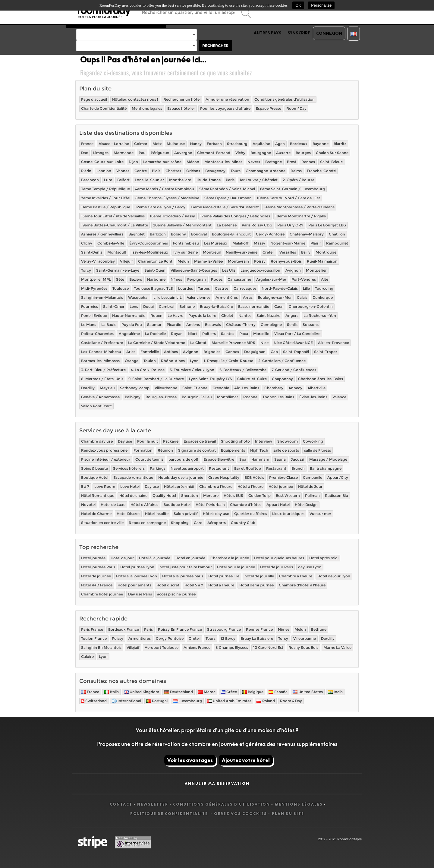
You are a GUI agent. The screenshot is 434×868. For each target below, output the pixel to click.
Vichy (240, 153)
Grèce (229, 692)
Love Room (105, 486)
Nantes (245, 316)
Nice (264, 343)
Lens (134, 306)
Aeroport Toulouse (162, 647)
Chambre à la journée (230, 558)
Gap (274, 352)
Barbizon (158, 234)
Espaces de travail (200, 441)
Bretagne (274, 162)
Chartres (173, 171)
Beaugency (215, 171)
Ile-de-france (209, 180)
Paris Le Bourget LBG (327, 225)
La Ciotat (198, 343)
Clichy (87, 243)
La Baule (109, 325)
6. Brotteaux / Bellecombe (243, 370)
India (335, 692)
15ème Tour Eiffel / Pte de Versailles (113, 216)
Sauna (280, 459)
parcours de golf (183, 459)
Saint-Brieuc (331, 162)
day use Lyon (310, 567)
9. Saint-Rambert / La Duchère (156, 379)
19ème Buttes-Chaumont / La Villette (115, 225)
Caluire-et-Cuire (252, 379)
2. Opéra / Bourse (299, 180)
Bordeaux (299, 144)
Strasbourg (237, 144)
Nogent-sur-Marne (288, 243)
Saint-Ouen (155, 270)
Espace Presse (268, 108)
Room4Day (296, 108)
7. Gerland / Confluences (294, 370)
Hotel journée (93, 558)
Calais (302, 297)
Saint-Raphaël (296, 352)
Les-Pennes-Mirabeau (101, 352)
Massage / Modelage (328, 459)
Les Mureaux (216, 243)
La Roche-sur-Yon (320, 316)
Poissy (260, 261)
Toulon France (94, 638)
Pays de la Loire (202, 316)
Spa (243, 459)
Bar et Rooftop (248, 468)
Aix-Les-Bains (247, 388)
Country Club (243, 523)
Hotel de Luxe (113, 505)
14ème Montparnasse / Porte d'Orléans (299, 207)
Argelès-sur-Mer (271, 279)
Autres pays (268, 33)
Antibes (171, 352)
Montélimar (228, 397)
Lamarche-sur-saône (162, 162)
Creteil (195, 638)
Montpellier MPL (96, 279)
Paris (230, 180)
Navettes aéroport (187, 468)
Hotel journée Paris (98, 567)
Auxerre (283, 153)
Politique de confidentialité (170, 814)
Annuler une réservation (227, 99)
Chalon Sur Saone (332, 153)
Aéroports (217, 523)
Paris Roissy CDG (257, 225)
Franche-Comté (321, 171)
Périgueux (160, 153)
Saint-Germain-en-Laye (118, 270)
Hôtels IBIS (233, 496)
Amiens (193, 325)
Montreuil (212, 252)
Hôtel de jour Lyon (334, 576)
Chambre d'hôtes (246, 505)
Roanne (250, 397)
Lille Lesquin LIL (168, 297)
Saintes (228, 334)
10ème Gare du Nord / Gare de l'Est (288, 198)
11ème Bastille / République (106, 207)
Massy (259, 243)
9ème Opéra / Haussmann (228, 198)
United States (308, 692)
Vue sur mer (320, 514)
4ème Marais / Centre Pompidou (165, 189)
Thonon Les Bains (278, 397)
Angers (292, 316)
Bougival (199, 234)
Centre (141, 171)
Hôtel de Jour (310, 486)
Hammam (260, 459)
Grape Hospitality (224, 477)
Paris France (92, 629)
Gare (198, 523)
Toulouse (121, 288)
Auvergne (183, 153)
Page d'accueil (94, 99)
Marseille (261, 334)
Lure (108, 180)
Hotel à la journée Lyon (137, 576)
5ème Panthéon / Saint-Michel (227, 189)
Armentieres (140, 638)
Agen (280, 144)
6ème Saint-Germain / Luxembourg (292, 189)
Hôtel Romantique (98, 496)
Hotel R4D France (97, 585)
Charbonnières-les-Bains (321, 379)
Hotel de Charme (96, 514)
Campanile (313, 477)
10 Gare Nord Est (268, 647)
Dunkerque (323, 297)
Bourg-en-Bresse (161, 397)
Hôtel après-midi (179, 486)
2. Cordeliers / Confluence (282, 361)
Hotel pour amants (134, 585)
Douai (148, 306)
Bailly (306, 252)
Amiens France (197, 647)
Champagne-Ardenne (266, 171)
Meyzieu (107, 388)
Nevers (254, 162)
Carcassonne (239, 279)
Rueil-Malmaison (322, 261)
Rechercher (215, 46)
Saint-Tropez (326, 352)
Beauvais (213, 325)
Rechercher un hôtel (182, 99)
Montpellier (316, 270)
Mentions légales (147, 108)
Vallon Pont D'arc (96, 406)
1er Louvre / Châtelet (259, 180)
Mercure (211, 496)
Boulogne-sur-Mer (275, 297)
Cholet (227, 316)
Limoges (101, 153)
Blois (156, 171)
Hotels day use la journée (181, 477)
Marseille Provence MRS (233, 343)
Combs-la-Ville (111, 243)
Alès (325, 279)
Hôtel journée (281, 486)
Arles (131, 352)
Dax (85, 153)
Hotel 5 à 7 (194, 585)
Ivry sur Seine (186, 252)
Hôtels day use (216, 514)
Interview (264, 441)
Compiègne (271, 325)
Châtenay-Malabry (307, 234)
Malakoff (241, 243)
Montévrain (238, 261)
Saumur (154, 325)
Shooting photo (235, 441)
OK (298, 5)
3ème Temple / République (105, 189)
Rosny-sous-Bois (286, 261)
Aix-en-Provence (333, 343)
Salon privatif (186, 514)
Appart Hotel (278, 505)
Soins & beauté (94, 468)
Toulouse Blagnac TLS (153, 288)
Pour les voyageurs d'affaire (225, 108)
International (126, 701)
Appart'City (338, 477)
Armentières (227, 297)
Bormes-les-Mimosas (100, 361)
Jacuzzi (297, 459)
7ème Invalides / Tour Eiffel (106, 198)
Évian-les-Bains (313, 397)
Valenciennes (199, 297)
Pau (142, 153)
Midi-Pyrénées (94, 288)
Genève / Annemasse (100, 397)
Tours (236, 171)
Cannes (232, 352)
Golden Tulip (259, 496)
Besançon (90, 180)
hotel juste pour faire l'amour (186, 567)
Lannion (104, 171)
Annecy (295, 388)
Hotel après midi (324, 558)
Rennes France (259, 629)
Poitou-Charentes (97, 334)
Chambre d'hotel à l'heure (302, 585)
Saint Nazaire (268, 316)
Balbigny (133, 397)
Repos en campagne (147, 523)
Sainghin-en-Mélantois (102, 297)
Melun (183, 261)
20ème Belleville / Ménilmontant (182, 225)
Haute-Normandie (129, 316)
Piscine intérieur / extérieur (106, 459)
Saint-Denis (92, 252)
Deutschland (179, 692)
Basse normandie (254, 306)
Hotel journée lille (224, 576)
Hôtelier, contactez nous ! (135, 99)
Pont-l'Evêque (94, 316)
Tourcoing (324, 288)
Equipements (233, 450)
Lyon (194, 361)
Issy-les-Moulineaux (150, 252)
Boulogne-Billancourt (231, 234)
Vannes (123, 171)
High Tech (259, 450)
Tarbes (204, 288)
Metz (157, 144)
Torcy (86, 270)
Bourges (303, 153)
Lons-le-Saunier (149, 180)
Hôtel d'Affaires (144, 505)
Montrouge (326, 252)
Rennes (308, 162)
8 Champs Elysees (232, 647)
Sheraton (190, 496)
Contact (121, 804)
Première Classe (283, 477)
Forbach (214, 144)
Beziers (136, 279)
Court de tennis (149, 459)
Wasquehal (138, 297)
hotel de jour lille (259, 576)
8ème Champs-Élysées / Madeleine (167, 198)
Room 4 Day (291, 701)
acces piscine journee (176, 594)
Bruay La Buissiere (257, 638)
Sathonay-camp (135, 388)
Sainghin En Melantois (101, 647)
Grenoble (221, 388)
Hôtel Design (306, 505)
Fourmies (90, 306)
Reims (296, 171)
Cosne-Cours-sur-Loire (102, 162)
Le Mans (89, 325)
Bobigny (178, 234)
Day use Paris (140, 594)
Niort (192, 334)
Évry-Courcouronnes (149, 243)
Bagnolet (137, 234)
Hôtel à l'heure (250, 486)
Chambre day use (97, 441)
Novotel (88, 505)
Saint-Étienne (195, 388)
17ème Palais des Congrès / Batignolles (235, 216)
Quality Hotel (164, 496)
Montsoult (117, 252)
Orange (132, 361)
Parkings (158, 468)
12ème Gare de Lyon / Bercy (160, 207)
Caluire (87, 657)
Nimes (284, 629)
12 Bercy (228, 638)
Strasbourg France (224, 629)
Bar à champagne (326, 468)
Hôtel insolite (157, 514)
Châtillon (337, 234)
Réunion (165, 450)
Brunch (298, 468)
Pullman (312, 496)
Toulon (150, 361)
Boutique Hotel (95, 477)
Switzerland (94, 701)
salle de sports (286, 450)
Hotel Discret (128, 514)
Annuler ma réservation (217, 783)
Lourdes (186, 288)
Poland (266, 701)
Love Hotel (130, 486)
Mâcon (193, 162)
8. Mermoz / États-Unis (102, 379)
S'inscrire (299, 33)
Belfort (123, 180)
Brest (292, 162)
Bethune (187, 306)
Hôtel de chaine (133, 496)
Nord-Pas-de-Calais (280, 288)
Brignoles (212, 352)
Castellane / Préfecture (102, 343)
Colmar (141, 144)
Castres (222, 288)
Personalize (321, 5)
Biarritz (340, 144)
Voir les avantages (190, 760)
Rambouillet (337, 243)
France (87, 144)
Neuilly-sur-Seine (242, 252)
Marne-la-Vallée (208, 261)
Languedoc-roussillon (260, 270)
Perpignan (197, 279)
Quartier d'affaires (251, 514)
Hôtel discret (168, 585)
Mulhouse (176, 144)
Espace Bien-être (219, 459)
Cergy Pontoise (170, 638)
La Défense (227, 225)
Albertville (316, 388)
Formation (143, 450)
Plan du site (288, 814)
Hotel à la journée (155, 558)
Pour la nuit (148, 441)
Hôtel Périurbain (210, 505)
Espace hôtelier (181, 108)
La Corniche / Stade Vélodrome (157, 343)
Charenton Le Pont (155, 261)
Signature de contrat (197, 450)
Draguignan (255, 352)
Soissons (311, 325)
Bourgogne (261, 153)
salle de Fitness (318, 450)
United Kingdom (142, 692)
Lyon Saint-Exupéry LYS (211, 379)
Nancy (196, 144)
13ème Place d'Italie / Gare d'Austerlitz (225, 207)
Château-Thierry (241, 325)
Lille (306, 288)
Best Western (288, 496)
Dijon (133, 162)
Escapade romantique (133, 477)
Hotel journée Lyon (137, 567)
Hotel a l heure (221, 585)
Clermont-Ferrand (214, 153)
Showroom (288, 441)
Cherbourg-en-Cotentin (311, 306)
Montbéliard (180, 180)
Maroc (207, 692)
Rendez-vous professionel (105, 450)
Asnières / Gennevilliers (102, 234)
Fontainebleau (186, 243)
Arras (248, 297)
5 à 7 (85, 486)
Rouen (156, 316)
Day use (125, 441)
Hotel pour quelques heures (279, 558)
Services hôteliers (129, 468)
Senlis (292, 325)
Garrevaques (245, 288)
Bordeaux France (124, 629)
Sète (120, 279)
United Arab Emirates (229, 701)
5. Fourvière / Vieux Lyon (192, 370)
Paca (244, 334)
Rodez (217, 279)
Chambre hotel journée (102, 594)
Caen (279, 306)
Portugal (157, 701)
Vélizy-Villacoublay (98, 261)
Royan (177, 334)
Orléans (193, 171)
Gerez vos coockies (241, 814)
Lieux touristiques (288, 514)
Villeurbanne (166, 388)
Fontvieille (150, 352)
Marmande (124, 153)
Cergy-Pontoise (270, 234)
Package (171, 441)
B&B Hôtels (254, 477)
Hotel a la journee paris (183, 576)
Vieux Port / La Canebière (297, 334)
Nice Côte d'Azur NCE (293, 343)
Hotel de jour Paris (277, 567)
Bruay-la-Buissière (216, 306)
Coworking (313, 441)
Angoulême (129, 334)
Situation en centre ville (102, 523)
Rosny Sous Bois (303, 647)
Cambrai (167, 306)
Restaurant (219, 468)
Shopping (180, 523)
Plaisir (316, 243)
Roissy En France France (180, 629)
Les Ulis (229, 270)
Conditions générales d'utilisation (285, 99)
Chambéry (274, 388)
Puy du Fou (132, 325)
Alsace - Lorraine (114, 144)
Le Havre (175, 316)
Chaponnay (282, 379)
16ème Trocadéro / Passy (172, 216)
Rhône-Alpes (173, 361)
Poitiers (209, 334)
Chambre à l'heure (216, 486)
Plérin (86, 171)
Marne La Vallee (337, 647)
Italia (112, 692)
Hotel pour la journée (236, 567)
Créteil (268, 252)
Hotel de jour (122, 558)
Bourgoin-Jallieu (197, 397)
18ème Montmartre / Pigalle (300, 216)
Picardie (174, 325)
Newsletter (153, 804)
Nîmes (176, 279)
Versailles (288, 252)
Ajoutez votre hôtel (246, 760)
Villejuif (126, 261)
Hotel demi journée (256, 585)
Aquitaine (261, 144)
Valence (339, 397)
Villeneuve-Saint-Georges (194, 270)
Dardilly (88, 388)
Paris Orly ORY (290, 225)
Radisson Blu (337, 496)
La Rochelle (155, 334)
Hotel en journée (190, 558)
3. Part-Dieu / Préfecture (103, 370)
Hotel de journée (96, 576)
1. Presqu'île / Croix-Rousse (228, 361)
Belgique (253, 692)
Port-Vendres (304, 279)
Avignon (293, 270)
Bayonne (321, 144)
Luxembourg (187, 701)
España (278, 692)
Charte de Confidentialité (104, 108)
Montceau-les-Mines (223, 162)
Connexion (329, 33)
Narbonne (156, 279)
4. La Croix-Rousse (148, 370)
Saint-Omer (114, 306)
